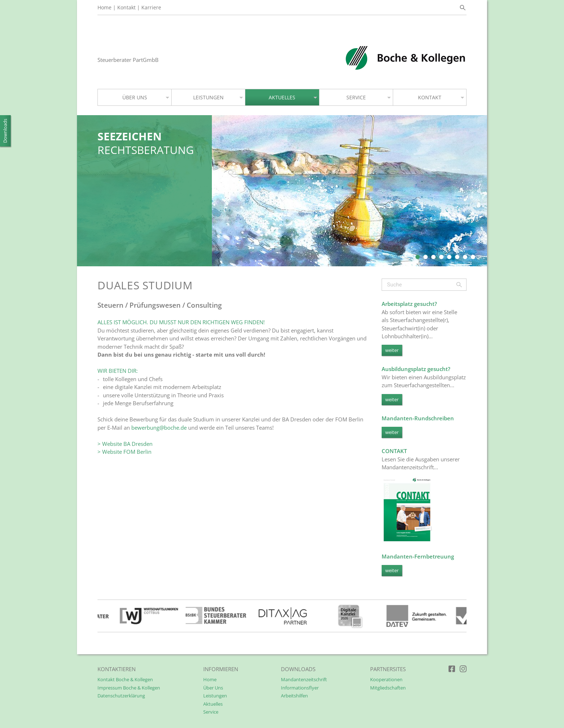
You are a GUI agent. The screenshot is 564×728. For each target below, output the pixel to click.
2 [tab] (426, 255)
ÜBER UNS (135, 97)
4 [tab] (441, 255)
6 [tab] (457, 255)
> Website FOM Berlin (124, 452)
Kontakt (126, 7)
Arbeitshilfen (294, 696)
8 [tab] (473, 255)
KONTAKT (430, 97)
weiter (392, 350)
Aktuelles (213, 704)
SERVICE (356, 97)
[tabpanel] (282, 191)
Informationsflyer (300, 688)
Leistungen (215, 696)
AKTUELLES (282, 97)
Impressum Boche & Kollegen (129, 688)
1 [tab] (418, 255)
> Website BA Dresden (125, 444)
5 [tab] (449, 255)
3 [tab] (433, 255)
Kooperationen (386, 679)
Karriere (151, 7)
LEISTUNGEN (208, 97)
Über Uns (213, 688)
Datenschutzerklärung (121, 696)
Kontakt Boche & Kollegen (125, 679)
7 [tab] (465, 255)
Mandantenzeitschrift (304, 679)
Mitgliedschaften (388, 688)
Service (211, 712)
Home (104, 7)
